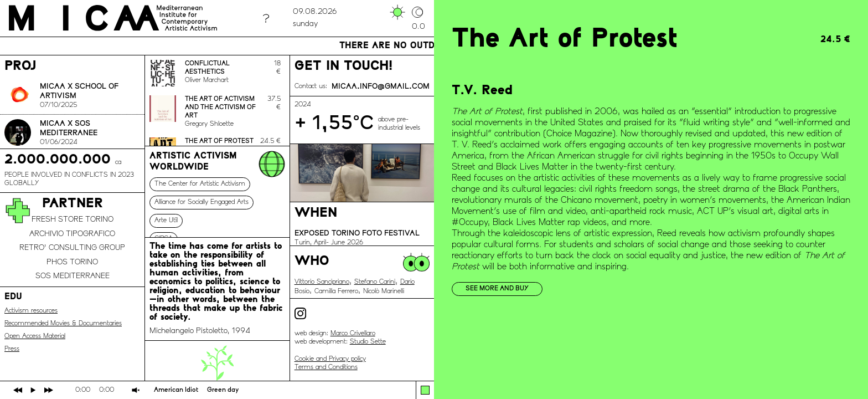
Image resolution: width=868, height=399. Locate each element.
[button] (425, 390)
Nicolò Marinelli (384, 291)
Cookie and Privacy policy (330, 359)
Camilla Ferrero (336, 291)
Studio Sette (368, 342)
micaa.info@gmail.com (381, 87)
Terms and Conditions (326, 367)
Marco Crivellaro (353, 334)
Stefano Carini (375, 282)
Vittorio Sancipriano (322, 282)
